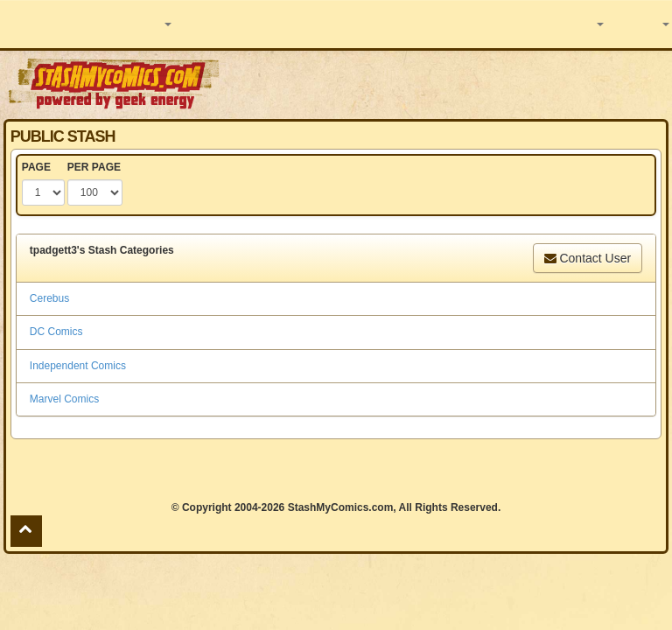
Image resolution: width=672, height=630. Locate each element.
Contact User (588, 258)
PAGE (36, 167)
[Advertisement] (447, 83)
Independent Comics (78, 366)
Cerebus (49, 298)
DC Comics (56, 332)
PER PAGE (94, 167)
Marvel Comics (64, 399)
